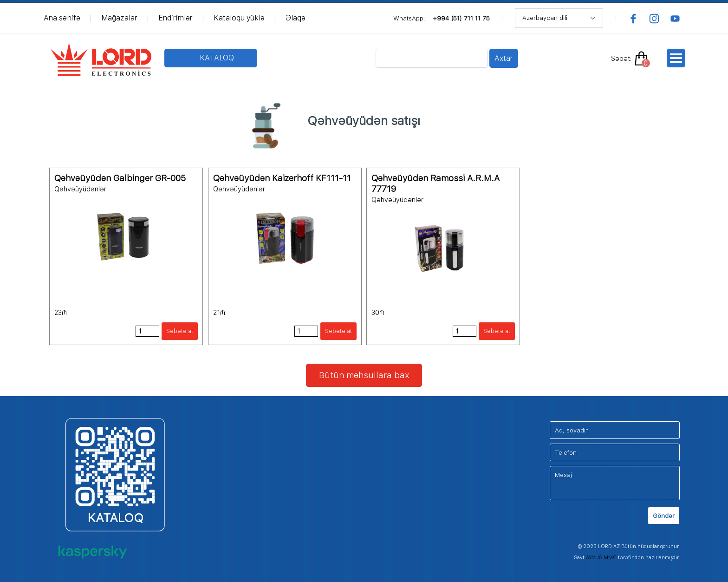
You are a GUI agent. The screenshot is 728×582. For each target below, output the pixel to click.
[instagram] (654, 19)
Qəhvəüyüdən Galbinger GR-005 (120, 178)
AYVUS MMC (601, 558)
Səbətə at (180, 331)
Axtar (504, 58)
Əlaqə (296, 18)
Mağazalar (119, 18)
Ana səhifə (62, 18)
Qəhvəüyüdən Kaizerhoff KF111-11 (282, 178)
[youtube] (675, 19)
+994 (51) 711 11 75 (461, 18)
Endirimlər (175, 18)
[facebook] (633, 19)
